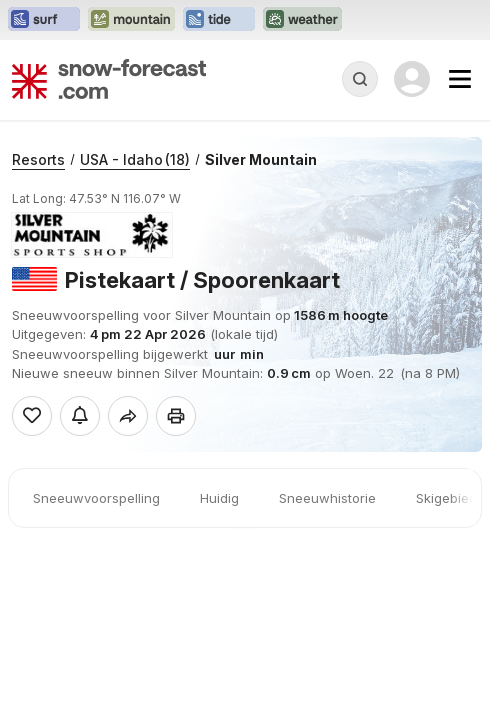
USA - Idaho (135, 159)
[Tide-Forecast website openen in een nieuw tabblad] (219, 20)
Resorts (38, 159)
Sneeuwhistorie (327, 498)
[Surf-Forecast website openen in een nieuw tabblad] (44, 20)
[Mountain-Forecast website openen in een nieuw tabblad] (131, 20)
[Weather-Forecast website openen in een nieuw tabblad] (302, 20)
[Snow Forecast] (109, 79)
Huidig (219, 498)
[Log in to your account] (412, 79)
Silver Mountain (261, 159)
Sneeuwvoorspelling (96, 498)
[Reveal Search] (360, 79)
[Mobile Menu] (460, 79)
